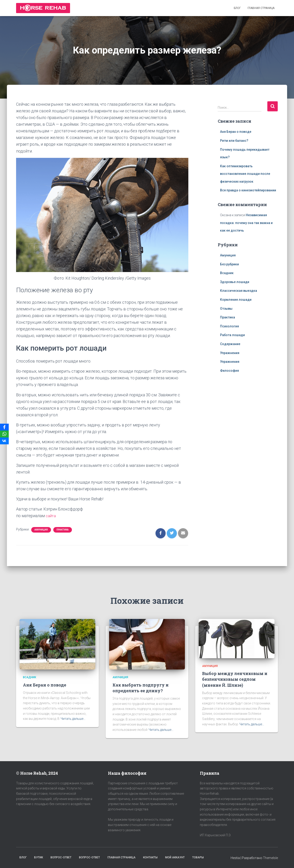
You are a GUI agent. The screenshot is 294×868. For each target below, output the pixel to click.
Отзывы (226, 309)
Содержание (230, 344)
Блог (237, 8)
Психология (229, 326)
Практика (63, 530)
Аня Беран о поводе (236, 132)
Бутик (39, 857)
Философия (229, 371)
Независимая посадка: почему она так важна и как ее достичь (246, 223)
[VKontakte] (4, 441)
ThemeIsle (270, 858)
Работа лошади (232, 335)
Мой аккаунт (175, 857)
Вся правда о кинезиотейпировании (248, 190)
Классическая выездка (239, 291)
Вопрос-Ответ (61, 857)
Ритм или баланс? (234, 141)
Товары (198, 857)
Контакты (150, 857)
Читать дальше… (73, 719)
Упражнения (230, 353)
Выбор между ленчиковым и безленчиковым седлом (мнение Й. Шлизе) (235, 679)
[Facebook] (4, 427)
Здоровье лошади (235, 282)
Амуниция (41, 530)
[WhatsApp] (4, 434)
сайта (52, 516)
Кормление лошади (236, 300)
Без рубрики (229, 264)
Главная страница (261, 8)
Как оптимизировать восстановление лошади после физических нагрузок (245, 174)
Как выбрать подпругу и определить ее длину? (141, 688)
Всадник (227, 273)
